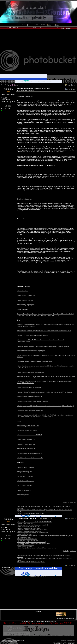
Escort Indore (57, 314)
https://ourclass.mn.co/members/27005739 (30, 435)
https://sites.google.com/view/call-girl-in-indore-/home (33, 533)
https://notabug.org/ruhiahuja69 (26, 440)
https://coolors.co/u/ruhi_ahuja (26, 444)
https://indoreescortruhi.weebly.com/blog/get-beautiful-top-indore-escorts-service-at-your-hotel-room (46, 377)
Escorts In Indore (22, 314)
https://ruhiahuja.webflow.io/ (25, 546)
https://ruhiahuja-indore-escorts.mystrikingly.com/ (31, 542)
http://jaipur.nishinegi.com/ (25, 472)
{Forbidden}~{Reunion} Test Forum (10, 82)
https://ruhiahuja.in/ (23, 291)
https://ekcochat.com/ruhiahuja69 (27, 449)
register (68, 28)
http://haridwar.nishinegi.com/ (26, 481)
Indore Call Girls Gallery (33, 315)
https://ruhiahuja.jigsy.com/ (25, 534)
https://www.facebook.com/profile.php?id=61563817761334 (34, 522)
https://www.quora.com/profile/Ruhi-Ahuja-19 (30, 410)
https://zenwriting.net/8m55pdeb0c (27, 430)
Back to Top (66, 502)
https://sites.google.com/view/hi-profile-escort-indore (32, 530)
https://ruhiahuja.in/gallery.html (26, 305)
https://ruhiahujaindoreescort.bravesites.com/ (30, 387)
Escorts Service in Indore (45, 314)
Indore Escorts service (68, 156)
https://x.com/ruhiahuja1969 (25, 524)
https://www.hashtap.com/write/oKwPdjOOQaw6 (31, 351)
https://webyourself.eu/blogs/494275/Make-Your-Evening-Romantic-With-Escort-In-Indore (43, 346)
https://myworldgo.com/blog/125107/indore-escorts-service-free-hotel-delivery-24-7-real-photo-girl (45, 406)
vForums (69, 642)
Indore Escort (38, 132)
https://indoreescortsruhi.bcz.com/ (27, 539)
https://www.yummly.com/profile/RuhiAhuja (29, 453)
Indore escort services (51, 271)
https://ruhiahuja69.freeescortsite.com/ (28, 426)
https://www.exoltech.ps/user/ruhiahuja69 (31, 513)
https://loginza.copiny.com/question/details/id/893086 (32, 335)
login (63, 28)
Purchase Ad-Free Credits (68, 641)
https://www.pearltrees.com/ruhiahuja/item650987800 (33, 401)
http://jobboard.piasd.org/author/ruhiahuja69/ (30, 458)
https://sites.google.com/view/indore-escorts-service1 (32, 525)
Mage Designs (52, 621)
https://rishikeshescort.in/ (24, 490)
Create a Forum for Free (61, 643)
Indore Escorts (41, 231)
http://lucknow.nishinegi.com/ (25, 467)
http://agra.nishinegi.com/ (24, 486)
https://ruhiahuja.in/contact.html (26, 296)
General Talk (29, 82)
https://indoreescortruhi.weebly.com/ (28, 540)
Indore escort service (24, 113)
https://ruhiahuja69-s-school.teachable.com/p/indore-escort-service (36, 548)
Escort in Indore (46, 315)
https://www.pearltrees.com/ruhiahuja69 (29, 528)
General (22, 82)
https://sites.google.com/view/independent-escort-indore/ (33, 543)
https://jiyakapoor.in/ (23, 495)
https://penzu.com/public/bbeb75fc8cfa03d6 (30, 397)
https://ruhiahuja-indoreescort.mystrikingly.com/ (31, 372)
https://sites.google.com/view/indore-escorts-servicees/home (35, 361)
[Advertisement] (39, 52)
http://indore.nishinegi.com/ (25, 476)
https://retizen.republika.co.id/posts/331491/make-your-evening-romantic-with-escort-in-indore (44, 331)
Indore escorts (8, 88)
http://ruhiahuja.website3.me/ (25, 545)
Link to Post (73, 502)
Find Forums (72, 643)
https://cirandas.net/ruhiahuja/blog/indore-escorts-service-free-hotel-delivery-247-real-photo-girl (45, 392)
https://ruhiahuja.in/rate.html (25, 300)
